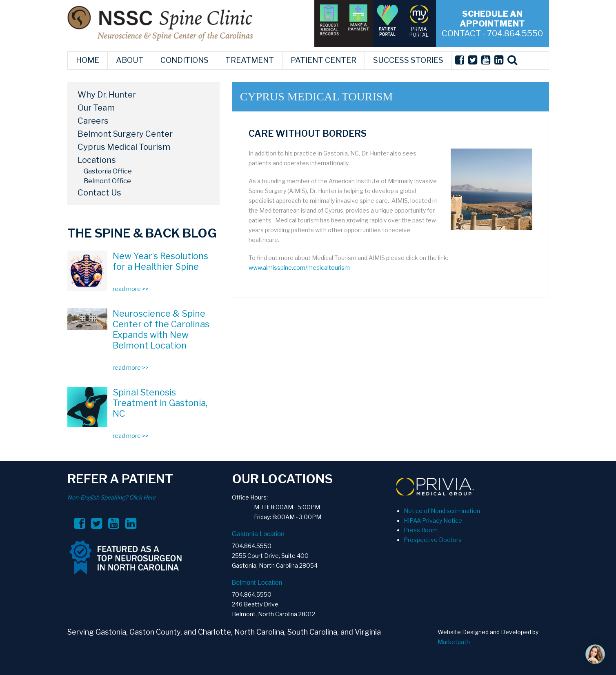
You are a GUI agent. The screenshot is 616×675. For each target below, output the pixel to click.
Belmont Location (257, 583)
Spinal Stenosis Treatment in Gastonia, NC (160, 403)
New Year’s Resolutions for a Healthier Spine (160, 261)
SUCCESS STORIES (408, 60)
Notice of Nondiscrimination (442, 511)
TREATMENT (250, 60)
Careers (93, 121)
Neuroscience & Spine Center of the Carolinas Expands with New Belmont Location (161, 329)
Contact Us (99, 193)
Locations (97, 160)
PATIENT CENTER (324, 60)
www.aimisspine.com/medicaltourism (299, 268)
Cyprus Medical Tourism (124, 147)
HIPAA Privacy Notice (433, 521)
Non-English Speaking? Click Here (112, 497)
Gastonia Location (258, 534)
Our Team (96, 108)
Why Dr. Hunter (107, 95)
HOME (88, 60)
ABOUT (130, 60)
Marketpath (454, 642)
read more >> (131, 289)
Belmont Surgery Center (125, 134)
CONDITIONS (185, 60)
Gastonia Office (108, 171)
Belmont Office (107, 181)
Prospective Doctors (433, 540)
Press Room (421, 530)
